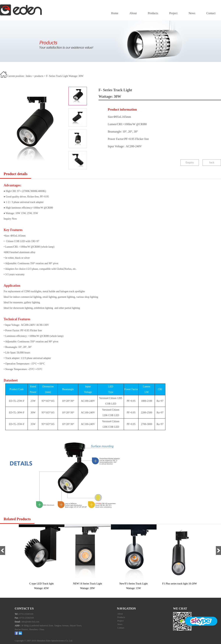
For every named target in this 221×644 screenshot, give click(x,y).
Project (173, 13)
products (39, 76)
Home (115, 13)
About (133, 13)
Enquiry (190, 163)
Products (153, 13)
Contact (211, 13)
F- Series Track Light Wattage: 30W (65, 76)
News (192, 13)
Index (29, 76)
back (212, 163)
